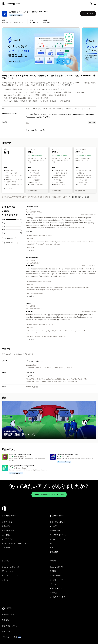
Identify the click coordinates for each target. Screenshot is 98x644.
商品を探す (6, 526)
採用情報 (53, 571)
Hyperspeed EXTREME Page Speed (21, 466)
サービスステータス (58, 597)
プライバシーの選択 (10, 637)
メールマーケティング (58, 539)
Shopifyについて (56, 567)
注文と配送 (6, 535)
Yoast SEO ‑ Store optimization (20, 455)
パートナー (54, 584)
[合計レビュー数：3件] (22, 223)
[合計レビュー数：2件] (22, 230)
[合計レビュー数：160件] (21, 219)
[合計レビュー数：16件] (21, 233)
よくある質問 (31, 365)
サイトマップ (7, 632)
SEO (28, 123)
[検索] (91, 4)
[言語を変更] (15, 608)
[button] (25, 458)
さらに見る (29, 232)
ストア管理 (6, 548)
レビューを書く (9, 239)
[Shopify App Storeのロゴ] (11, 4)
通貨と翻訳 (54, 552)
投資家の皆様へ (56, 575)
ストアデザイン (8, 539)
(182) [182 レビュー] (36, 23)
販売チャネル (7, 522)
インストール (88, 14)
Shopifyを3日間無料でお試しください (49, 494)
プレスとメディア (57, 580)
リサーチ (5, 580)
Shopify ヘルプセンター (11, 567)
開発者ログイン (8, 615)
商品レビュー (55, 531)
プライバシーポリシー (34, 361)
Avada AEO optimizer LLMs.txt (68, 455)
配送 (51, 548)
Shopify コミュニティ (10, 575)
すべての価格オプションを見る (79, 197)
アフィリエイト (56, 588)
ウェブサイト (31, 376)
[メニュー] (95, 4)
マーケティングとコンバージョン (15, 543)
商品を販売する (8, 531)
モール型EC (54, 526)
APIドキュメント (8, 571)
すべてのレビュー (10, 243)
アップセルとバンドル (58, 535)
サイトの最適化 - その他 (35, 130)
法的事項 (53, 593)
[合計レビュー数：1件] (22, 226)
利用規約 (5, 620)
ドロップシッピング (58, 522)
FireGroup (47, 23)
